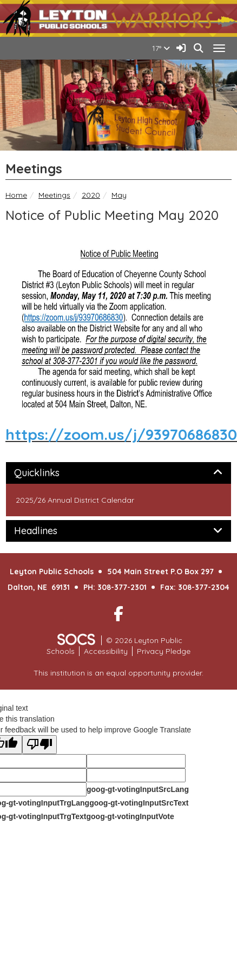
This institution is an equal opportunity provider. (119, 673)
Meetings (54, 195)
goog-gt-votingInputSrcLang (138, 789)
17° (161, 48)
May (119, 195)
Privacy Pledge (164, 651)
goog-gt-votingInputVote (130, 816)
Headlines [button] (48, 531)
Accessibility (106, 651)
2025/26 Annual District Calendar (75, 500)
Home (16, 195)
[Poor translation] (40, 745)
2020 (91, 195)
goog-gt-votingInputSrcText (139, 803)
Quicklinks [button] (49, 473)
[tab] (119, 473)
